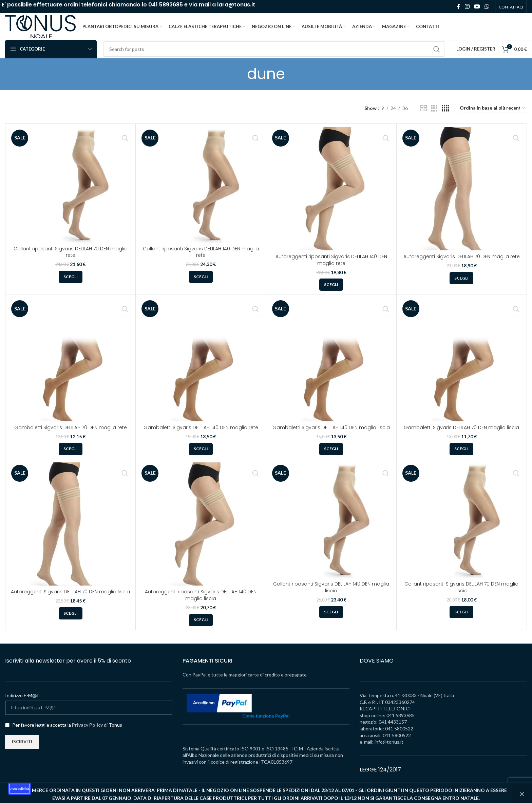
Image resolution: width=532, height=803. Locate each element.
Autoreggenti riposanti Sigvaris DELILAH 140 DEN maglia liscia (201, 604)
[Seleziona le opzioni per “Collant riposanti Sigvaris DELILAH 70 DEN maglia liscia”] (461, 621)
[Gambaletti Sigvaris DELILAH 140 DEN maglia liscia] (331, 369)
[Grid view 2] (424, 118)
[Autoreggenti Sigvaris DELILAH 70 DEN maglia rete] (462, 198)
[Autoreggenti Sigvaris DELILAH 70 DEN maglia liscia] (70, 533)
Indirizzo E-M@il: (22, 704)
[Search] (274, 58)
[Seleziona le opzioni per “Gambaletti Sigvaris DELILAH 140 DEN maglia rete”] (201, 458)
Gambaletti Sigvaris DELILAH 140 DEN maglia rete (201, 437)
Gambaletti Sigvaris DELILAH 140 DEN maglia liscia (331, 437)
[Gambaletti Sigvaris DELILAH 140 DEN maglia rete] (201, 369)
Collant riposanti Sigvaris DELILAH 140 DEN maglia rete (201, 261)
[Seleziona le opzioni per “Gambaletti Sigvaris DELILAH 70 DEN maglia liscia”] (461, 458)
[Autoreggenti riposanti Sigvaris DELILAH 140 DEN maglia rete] (331, 198)
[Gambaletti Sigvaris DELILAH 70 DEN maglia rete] (70, 369)
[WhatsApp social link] (487, 7)
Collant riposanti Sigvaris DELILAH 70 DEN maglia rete (71, 261)
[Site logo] (47, 31)
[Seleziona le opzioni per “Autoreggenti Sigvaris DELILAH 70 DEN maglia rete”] (461, 287)
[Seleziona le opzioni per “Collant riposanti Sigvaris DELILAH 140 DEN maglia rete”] (201, 286)
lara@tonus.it (236, 5)
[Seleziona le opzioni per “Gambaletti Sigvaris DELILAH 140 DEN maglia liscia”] (331, 458)
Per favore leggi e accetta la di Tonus (64, 734)
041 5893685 (166, 5)
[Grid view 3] (434, 118)
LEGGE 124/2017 (380, 779)
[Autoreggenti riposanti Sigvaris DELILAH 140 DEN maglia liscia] (201, 533)
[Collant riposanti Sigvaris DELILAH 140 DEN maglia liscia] (331, 529)
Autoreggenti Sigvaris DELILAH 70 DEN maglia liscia (70, 601)
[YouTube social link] (477, 7)
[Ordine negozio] (493, 118)
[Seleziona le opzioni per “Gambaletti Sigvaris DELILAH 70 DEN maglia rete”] (71, 458)
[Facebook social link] (458, 7)
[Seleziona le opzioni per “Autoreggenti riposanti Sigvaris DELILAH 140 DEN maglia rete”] (331, 294)
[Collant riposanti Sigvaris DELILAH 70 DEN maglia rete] (70, 194)
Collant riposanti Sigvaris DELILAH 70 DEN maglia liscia (461, 596)
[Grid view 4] (445, 118)
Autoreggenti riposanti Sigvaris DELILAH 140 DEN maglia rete (331, 269)
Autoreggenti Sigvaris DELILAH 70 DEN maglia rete (462, 266)
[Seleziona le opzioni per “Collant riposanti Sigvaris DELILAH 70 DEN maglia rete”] (71, 286)
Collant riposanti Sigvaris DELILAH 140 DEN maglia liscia (331, 596)
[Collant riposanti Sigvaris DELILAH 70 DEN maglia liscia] (462, 529)
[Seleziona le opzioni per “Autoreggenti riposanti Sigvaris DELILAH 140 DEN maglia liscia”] (201, 629)
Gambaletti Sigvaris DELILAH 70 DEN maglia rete (71, 437)
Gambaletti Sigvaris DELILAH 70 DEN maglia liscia (461, 437)
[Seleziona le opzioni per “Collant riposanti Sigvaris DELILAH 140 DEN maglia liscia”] (331, 621)
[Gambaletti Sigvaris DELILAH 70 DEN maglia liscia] (462, 369)
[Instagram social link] (467, 7)
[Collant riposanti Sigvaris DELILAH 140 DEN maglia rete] (201, 194)
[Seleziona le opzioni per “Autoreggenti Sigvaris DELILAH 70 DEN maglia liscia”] (71, 623)
